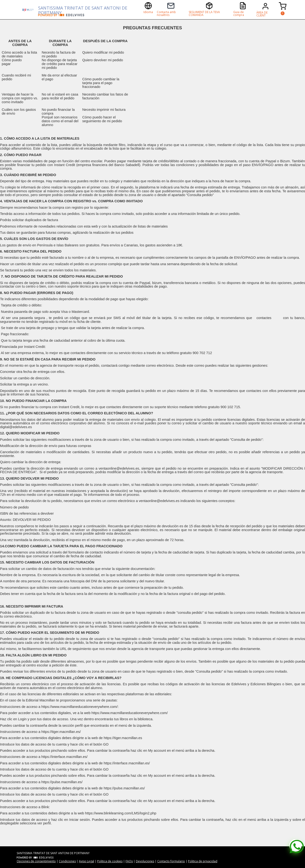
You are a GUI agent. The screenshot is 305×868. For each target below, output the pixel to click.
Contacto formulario (171, 861)
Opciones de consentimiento (36, 861)
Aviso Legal (86, 861)
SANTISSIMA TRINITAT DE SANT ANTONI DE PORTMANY (83, 9)
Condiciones (67, 861)
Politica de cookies (110, 861)
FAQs (129, 861)
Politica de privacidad (203, 861)
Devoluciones (145, 861)
